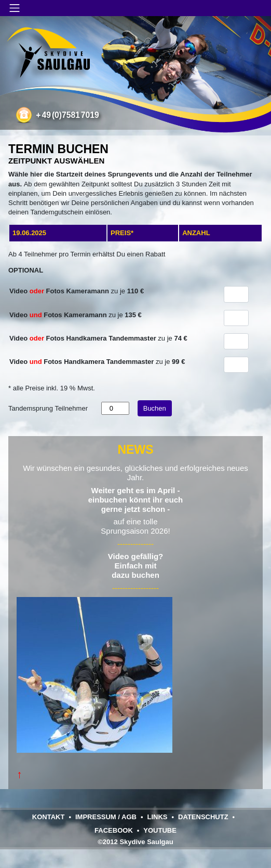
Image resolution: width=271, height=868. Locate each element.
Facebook (114, 830)
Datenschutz (203, 817)
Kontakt (49, 817)
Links (158, 817)
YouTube (160, 830)
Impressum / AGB (106, 817)
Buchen (155, 408)
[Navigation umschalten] (15, 8)
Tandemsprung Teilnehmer (48, 408)
